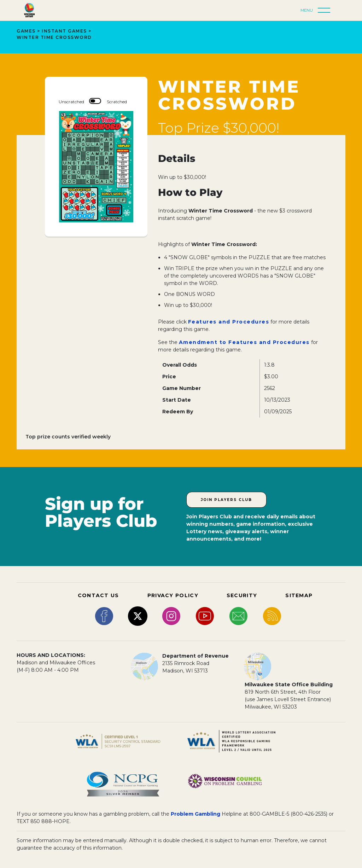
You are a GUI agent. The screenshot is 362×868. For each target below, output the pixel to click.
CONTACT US (98, 595)
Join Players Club (226, 500)
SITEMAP (299, 595)
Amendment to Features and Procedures (244, 342)
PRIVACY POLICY (173, 595)
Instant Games (64, 31)
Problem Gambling (195, 814)
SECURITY (242, 595)
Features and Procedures (229, 322)
